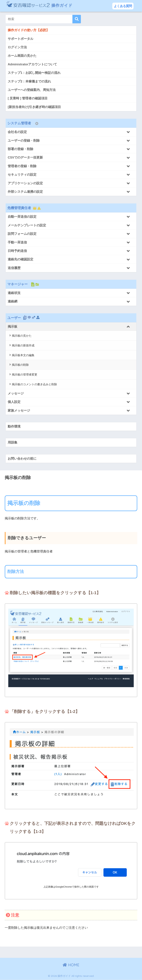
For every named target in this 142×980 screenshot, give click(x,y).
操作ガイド (41, 6)
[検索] (77, 19)
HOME (71, 965)
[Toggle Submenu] (71, 132)
